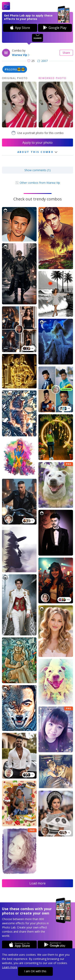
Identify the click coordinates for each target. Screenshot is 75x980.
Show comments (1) (37, 170)
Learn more (10, 967)
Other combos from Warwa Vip (38, 183)
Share (66, 53)
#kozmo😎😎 (15, 69)
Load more (37, 883)
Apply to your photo (37, 143)
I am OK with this (35, 971)
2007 (42, 61)
